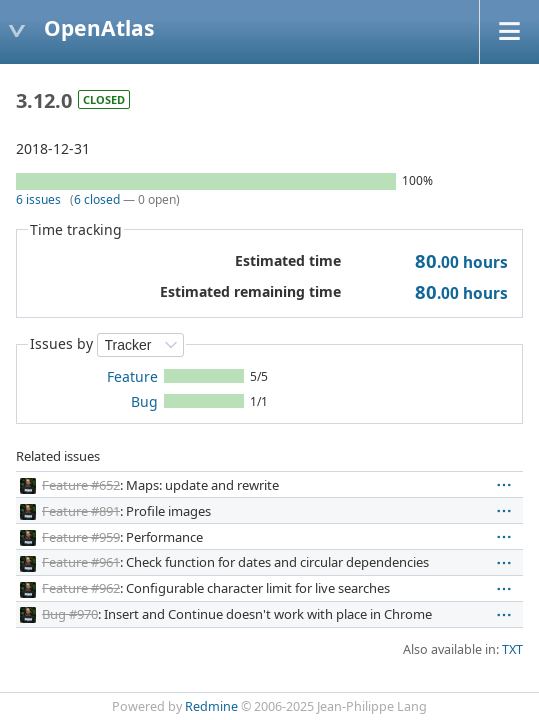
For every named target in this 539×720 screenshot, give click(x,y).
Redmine (211, 706)
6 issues (38, 199)
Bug (144, 401)
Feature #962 (81, 588)
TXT (512, 649)
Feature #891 (81, 511)
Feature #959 (81, 537)
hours (461, 262)
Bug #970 (70, 614)
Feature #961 (81, 562)
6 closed (97, 199)
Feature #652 (81, 485)
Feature (132, 376)
